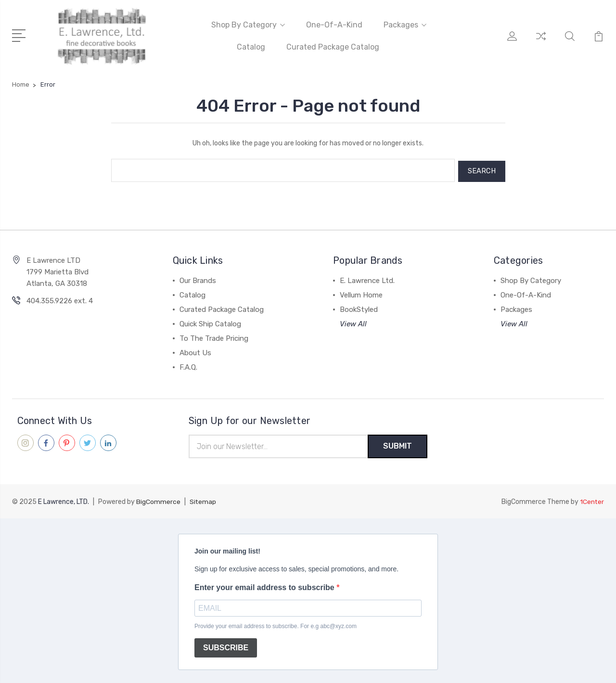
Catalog (251, 46)
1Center (592, 499)
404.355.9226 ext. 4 (60, 298)
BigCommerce (158, 499)
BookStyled (359, 307)
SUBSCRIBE (226, 646)
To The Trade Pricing (214, 336)
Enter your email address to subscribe (265, 585)
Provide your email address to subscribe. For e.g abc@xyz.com (276, 624)
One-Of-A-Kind (334, 24)
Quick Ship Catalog (210, 322)
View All (353, 322)
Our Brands (198, 278)
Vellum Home (361, 293)
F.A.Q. (188, 365)
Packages (405, 24)
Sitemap (203, 499)
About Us (195, 350)
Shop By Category (248, 24)
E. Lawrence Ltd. (367, 278)
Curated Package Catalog (333, 46)
